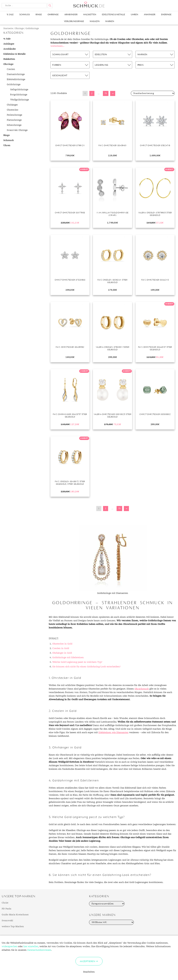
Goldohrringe (14, 84)
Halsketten (90, 14)
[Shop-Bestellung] (153, 93)
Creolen (11, 69)
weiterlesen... (57, 46)
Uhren (134, 14)
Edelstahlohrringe (16, 79)
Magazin (95, 21)
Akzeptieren (87, 961)
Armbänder (71, 14)
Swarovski (7, 921)
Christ (5, 903)
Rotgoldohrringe (19, 95)
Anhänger (150, 14)
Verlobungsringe (74, 21)
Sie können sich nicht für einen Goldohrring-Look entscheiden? (86, 667)
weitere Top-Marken (13, 927)
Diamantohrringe (16, 74)
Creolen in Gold (61, 648)
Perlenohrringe (14, 115)
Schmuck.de (89, 5)
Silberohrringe (14, 125)
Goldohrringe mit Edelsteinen (68, 658)
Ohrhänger (12, 105)
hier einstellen (31, 946)
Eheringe (166, 14)
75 (106, 93)
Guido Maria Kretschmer (15, 915)
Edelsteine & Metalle (113, 14)
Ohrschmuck (142, 689)
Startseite (8, 29)
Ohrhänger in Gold (62, 653)
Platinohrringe (14, 120)
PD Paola (6, 909)
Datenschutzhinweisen (39, 950)
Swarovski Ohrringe (17, 130)
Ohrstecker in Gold (62, 644)
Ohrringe (53, 14)
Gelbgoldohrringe (19, 90)
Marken (110, 21)
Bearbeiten (89, 972)
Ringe (39, 14)
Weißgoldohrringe (20, 100)
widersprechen (9, 946)
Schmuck (25, 14)
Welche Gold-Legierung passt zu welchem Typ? (77, 662)
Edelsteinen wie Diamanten (113, 733)
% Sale (10, 14)
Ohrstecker (13, 110)
